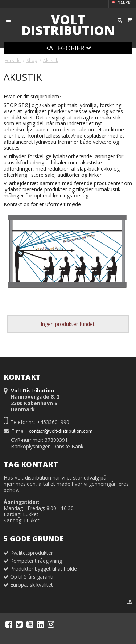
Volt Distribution (68, 25)
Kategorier (68, 48)
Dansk (120, 3)
